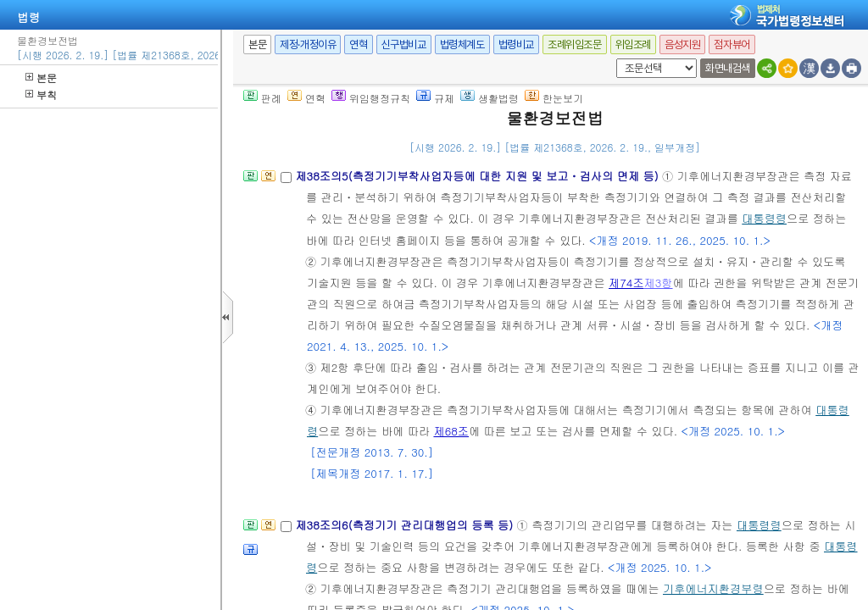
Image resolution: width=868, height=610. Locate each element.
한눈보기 (554, 98)
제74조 (626, 283)
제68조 (451, 431)
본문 (41, 78)
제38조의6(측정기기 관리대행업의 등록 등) (406, 525)
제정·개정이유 (308, 44)
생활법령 (490, 98)
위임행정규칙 (371, 98)
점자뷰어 (732, 44)
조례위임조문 (575, 44)
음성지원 (682, 44)
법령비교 (516, 44)
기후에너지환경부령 (713, 588)
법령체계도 (462, 44)
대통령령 (764, 218)
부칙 (41, 94)
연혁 (358, 44)
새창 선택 (613, 59)
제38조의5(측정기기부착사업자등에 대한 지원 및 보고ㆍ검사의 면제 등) (479, 176)
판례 (262, 98)
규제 (435, 98)
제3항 (659, 283)
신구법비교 (404, 44)
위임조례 (633, 44)
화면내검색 (728, 68)
